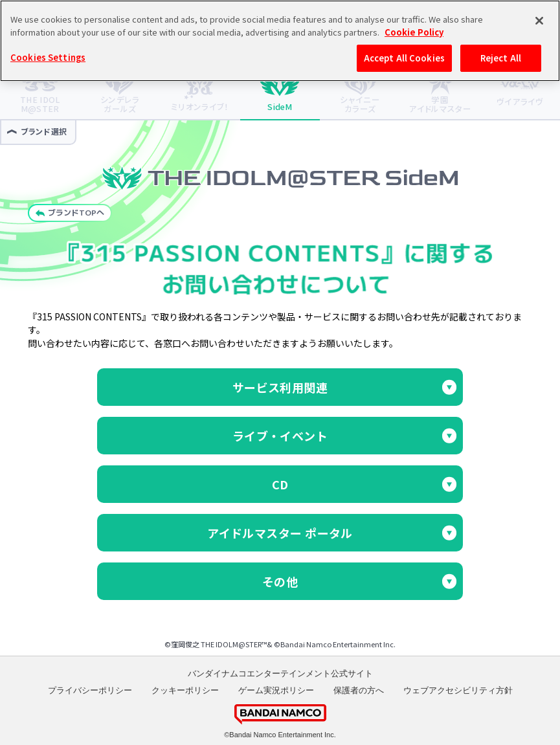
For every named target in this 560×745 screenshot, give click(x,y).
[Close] (539, 20)
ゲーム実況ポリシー (276, 690)
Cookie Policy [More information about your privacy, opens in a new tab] (414, 31)
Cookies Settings (48, 57)
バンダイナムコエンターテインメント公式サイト (280, 673)
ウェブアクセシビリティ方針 (458, 690)
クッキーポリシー (185, 690)
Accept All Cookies (404, 57)
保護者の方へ (359, 690)
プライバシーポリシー (90, 690)
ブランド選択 (37, 131)
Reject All (501, 57)
